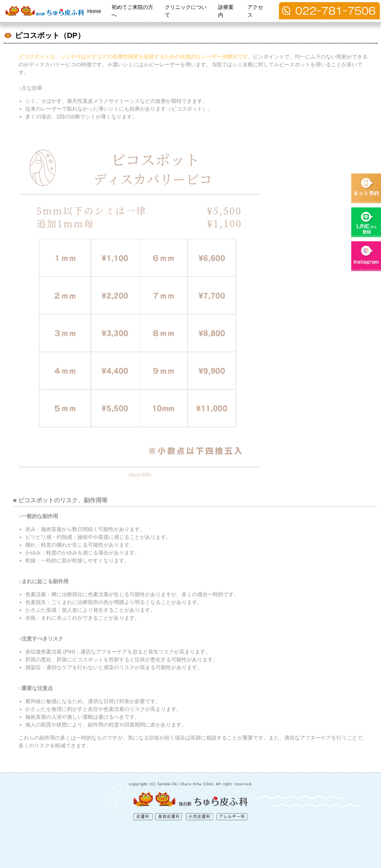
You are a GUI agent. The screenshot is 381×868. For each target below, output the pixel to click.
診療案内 (226, 11)
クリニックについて (186, 11)
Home (94, 11)
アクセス (255, 11)
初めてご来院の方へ (132, 11)
